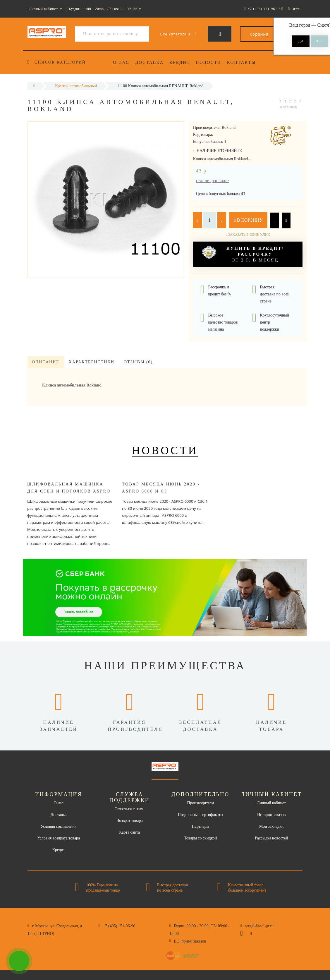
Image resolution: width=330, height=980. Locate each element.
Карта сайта (129, 832)
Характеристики (92, 362)
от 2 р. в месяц (243, 254)
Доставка (150, 62)
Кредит (182, 62)
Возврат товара (130, 821)
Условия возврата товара (59, 838)
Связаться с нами (130, 809)
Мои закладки (271, 826)
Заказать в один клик (249, 235)
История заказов (271, 815)
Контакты (245, 62)
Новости (211, 62)
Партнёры (201, 826)
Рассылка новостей (271, 838)
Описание (46, 362)
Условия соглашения (59, 826)
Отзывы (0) (138, 362)
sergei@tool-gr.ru (259, 926)
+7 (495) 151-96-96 (119, 926)
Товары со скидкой (200, 838)
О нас (121, 62)
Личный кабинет (271, 803)
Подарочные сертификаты (201, 815)
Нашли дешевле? (213, 181)
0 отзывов (289, 107)
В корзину (248, 220)
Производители (200, 803)
